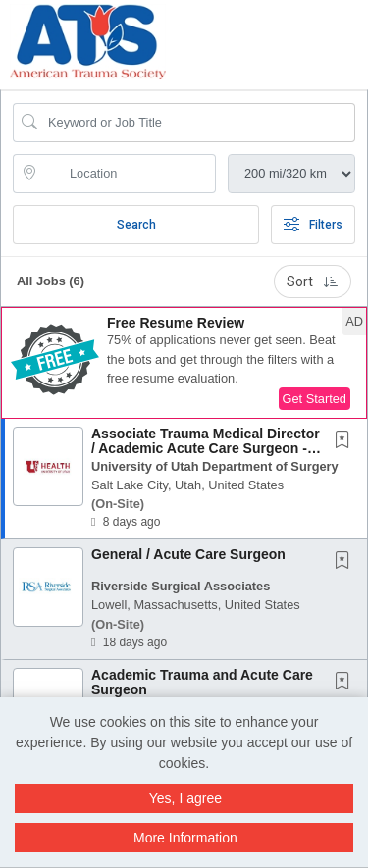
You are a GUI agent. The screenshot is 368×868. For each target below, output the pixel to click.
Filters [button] (313, 225)
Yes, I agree (185, 798)
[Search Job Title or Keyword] (198, 123)
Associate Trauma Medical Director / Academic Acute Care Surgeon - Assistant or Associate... (206, 449)
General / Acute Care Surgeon (188, 554)
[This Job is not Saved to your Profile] (346, 441)
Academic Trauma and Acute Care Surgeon (202, 682)
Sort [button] (313, 281)
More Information (185, 838)
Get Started (315, 399)
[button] (362, 38)
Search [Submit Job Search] (136, 225)
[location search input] (128, 174)
